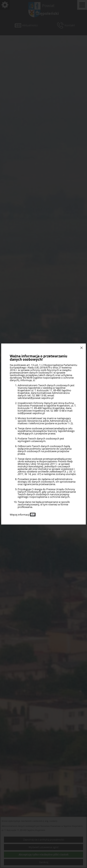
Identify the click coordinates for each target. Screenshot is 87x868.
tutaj (33, 515)
